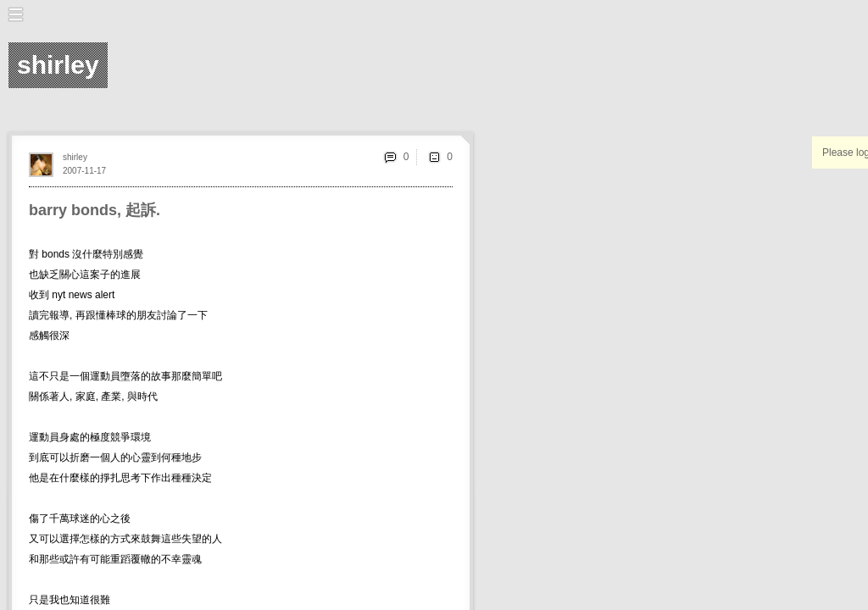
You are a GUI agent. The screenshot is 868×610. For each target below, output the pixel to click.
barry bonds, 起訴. (95, 210)
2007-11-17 (84, 171)
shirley (75, 157)
